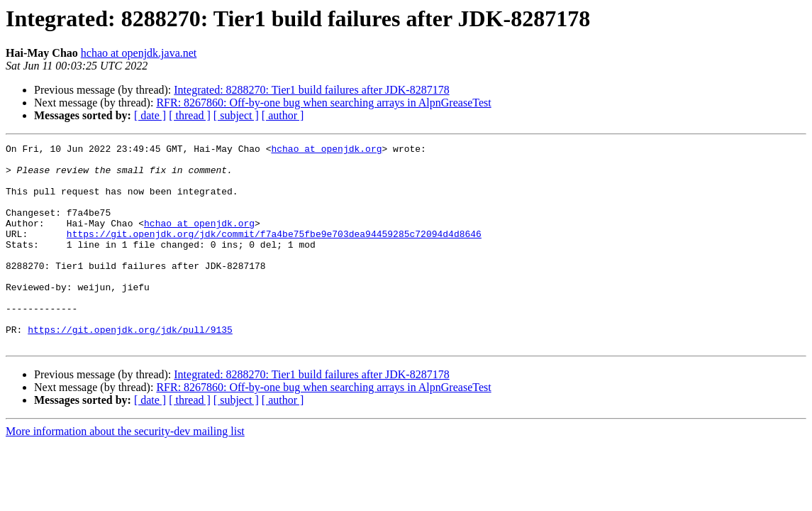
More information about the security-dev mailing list (125, 472)
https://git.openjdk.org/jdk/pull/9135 (130, 368)
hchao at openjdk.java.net (139, 53)
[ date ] (150, 115)
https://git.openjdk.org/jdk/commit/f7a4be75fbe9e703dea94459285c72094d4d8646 (274, 253)
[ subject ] (236, 115)
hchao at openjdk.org (326, 150)
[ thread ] (190, 115)
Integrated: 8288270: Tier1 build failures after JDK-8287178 (311, 90)
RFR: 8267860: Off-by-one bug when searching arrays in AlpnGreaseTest (323, 103)
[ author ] (283, 115)
